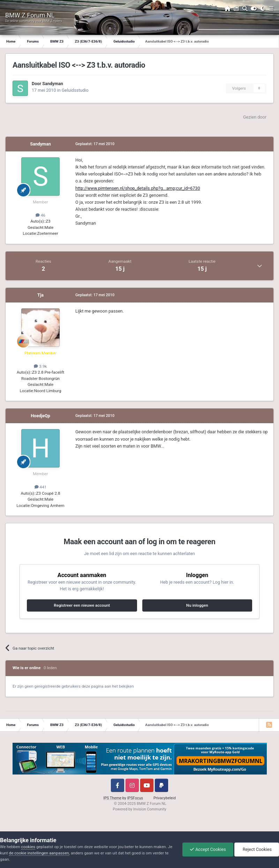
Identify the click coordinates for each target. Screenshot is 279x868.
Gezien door (255, 117)
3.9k (40, 366)
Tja (40, 295)
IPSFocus (135, 798)
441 (41, 487)
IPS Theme (112, 798)
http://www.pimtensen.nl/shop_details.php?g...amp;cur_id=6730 (138, 188)
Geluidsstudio (75, 90)
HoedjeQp (40, 416)
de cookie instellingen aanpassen (39, 853)
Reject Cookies (257, 849)
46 (40, 215)
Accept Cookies (208, 849)
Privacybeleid (165, 798)
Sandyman (53, 84)
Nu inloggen (197, 605)
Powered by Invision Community (139, 809)
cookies (28, 847)
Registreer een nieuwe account (82, 605)
